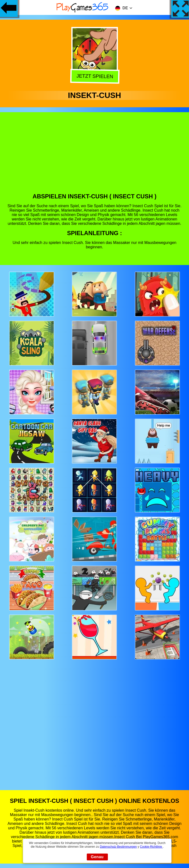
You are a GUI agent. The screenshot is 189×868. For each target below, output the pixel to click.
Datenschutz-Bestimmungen (118, 847)
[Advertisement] (95, 156)
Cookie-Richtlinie (151, 847)
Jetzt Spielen (94, 77)
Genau (97, 857)
